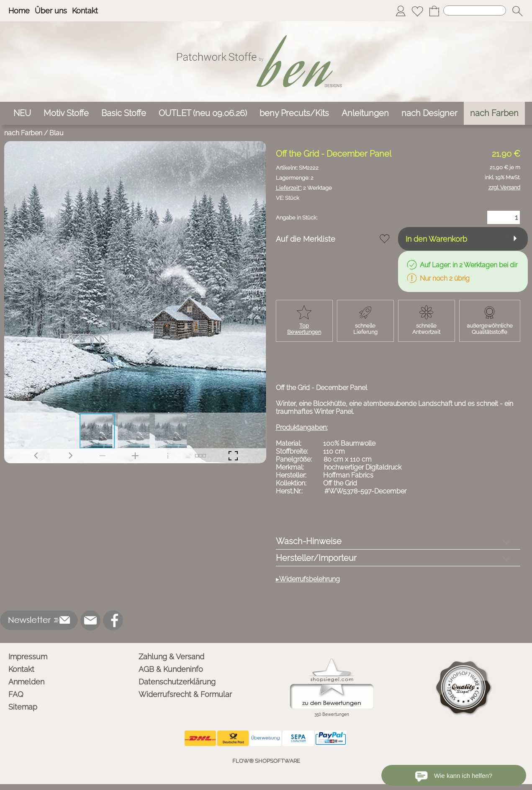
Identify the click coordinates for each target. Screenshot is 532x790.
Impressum (28, 657)
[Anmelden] (401, 11)
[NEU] (22, 113)
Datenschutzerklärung (177, 682)
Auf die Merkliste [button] (306, 239)
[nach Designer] (429, 113)
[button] (517, 11)
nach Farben (23, 133)
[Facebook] (113, 620)
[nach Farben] (494, 113)
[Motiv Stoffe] (66, 113)
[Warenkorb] (434, 11)
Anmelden (26, 682)
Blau (56, 133)
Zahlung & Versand (171, 657)
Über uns (51, 11)
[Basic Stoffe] (124, 113)
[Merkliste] (417, 11)
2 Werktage (304, 188)
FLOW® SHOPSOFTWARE (266, 761)
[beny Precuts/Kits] (294, 113)
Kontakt (85, 11)
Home (19, 11)
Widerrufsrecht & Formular (185, 694)
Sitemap (23, 707)
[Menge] (504, 217)
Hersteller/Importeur (316, 558)
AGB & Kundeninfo (171, 669)
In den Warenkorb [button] (436, 239)
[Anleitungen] (365, 113)
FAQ (16, 694)
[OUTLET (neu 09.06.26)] (203, 113)
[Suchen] (475, 10)
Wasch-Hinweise (309, 541)
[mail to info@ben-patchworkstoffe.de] (90, 620)
